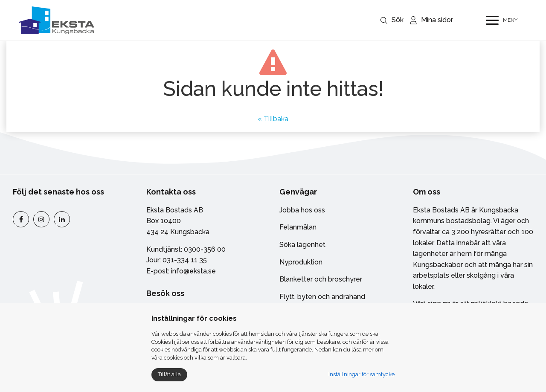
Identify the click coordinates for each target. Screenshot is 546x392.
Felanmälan (298, 227)
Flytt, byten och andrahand (322, 297)
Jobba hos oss (302, 210)
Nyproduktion (301, 262)
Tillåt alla (169, 374)
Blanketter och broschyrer (321, 279)
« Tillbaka (273, 119)
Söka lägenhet (302, 245)
